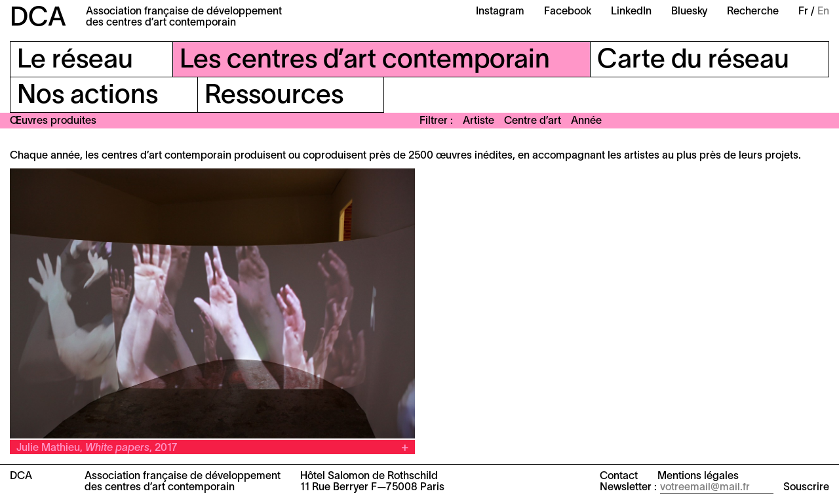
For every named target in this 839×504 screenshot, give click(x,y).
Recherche (753, 12)
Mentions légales (698, 476)
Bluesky (689, 12)
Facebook (568, 12)
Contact (619, 476)
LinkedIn (631, 12)
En (823, 12)
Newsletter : (628, 488)
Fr (803, 12)
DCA (38, 19)
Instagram (500, 12)
